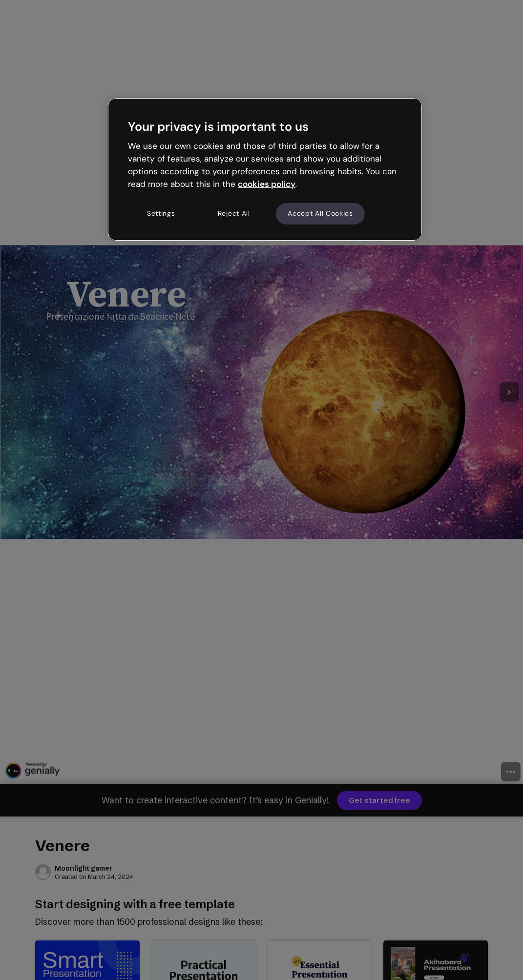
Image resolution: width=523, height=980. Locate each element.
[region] (265, 169)
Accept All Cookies (320, 213)
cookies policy (267, 184)
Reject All (234, 213)
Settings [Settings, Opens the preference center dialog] (161, 213)
